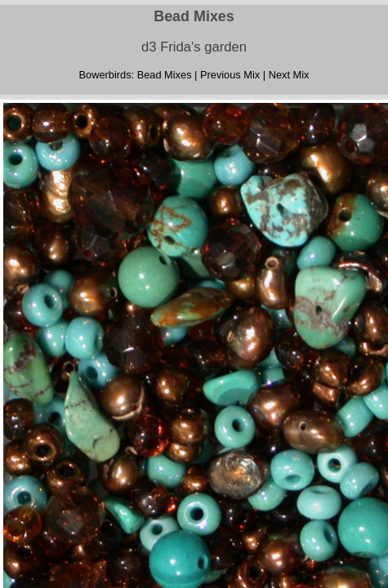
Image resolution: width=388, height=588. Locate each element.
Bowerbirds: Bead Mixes (136, 75)
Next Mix (289, 75)
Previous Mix (230, 75)
